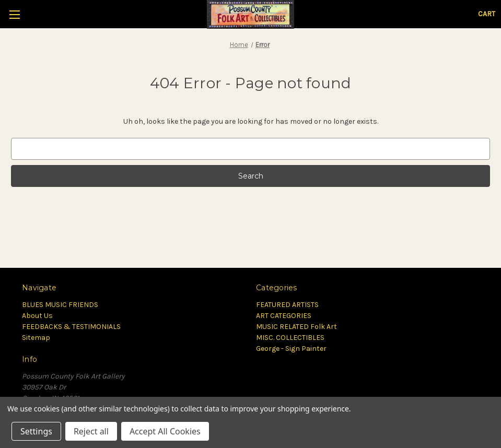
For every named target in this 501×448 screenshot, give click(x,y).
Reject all (91, 431)
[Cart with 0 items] (487, 14)
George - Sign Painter (291, 349)
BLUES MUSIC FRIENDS (60, 305)
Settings (36, 431)
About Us (37, 316)
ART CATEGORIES (284, 316)
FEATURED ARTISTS (287, 305)
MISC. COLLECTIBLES (290, 338)
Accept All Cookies (165, 431)
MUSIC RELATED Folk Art (296, 327)
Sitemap (36, 338)
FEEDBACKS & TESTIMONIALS (71, 327)
